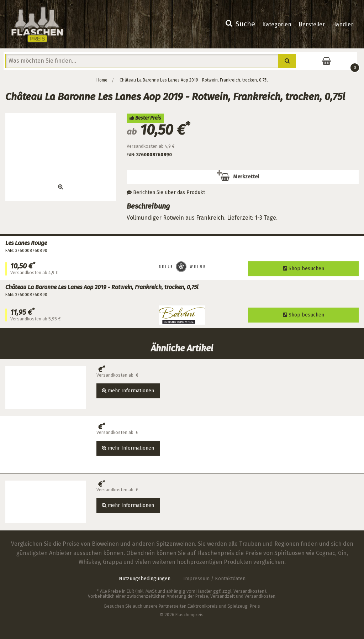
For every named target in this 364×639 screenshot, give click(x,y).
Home (102, 80)
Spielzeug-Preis (244, 606)
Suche (240, 24)
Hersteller (312, 24)
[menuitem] (240, 25)
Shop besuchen (304, 269)
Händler (343, 24)
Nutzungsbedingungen (145, 579)
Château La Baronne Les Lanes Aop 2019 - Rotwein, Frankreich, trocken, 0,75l (194, 80)
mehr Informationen (128, 391)
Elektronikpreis (203, 606)
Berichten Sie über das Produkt (166, 192)
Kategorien (277, 24)
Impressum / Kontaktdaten (214, 579)
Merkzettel (244, 179)
